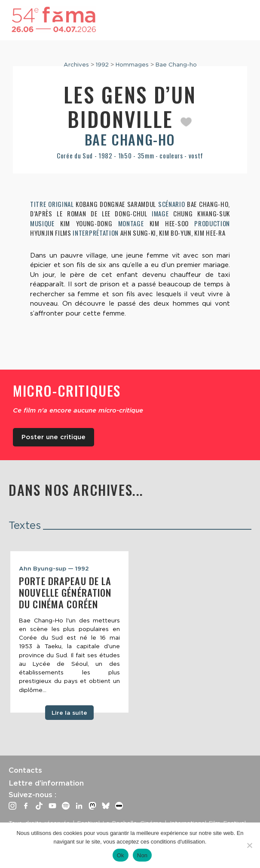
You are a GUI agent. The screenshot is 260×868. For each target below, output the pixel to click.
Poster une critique (54, 437)
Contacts (25, 770)
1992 (102, 64)
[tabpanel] (69, 632)
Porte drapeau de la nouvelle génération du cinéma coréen (65, 592)
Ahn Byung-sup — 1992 (54, 568)
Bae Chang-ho (176, 64)
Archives (76, 64)
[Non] (249, 845)
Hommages (132, 64)
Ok (121, 855)
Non (142, 855)
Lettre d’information (46, 783)
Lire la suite (69, 713)
